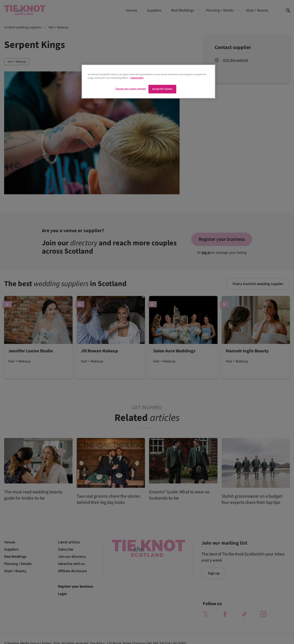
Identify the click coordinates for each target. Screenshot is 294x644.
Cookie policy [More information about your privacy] (137, 78)
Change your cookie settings (131, 89)
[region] (148, 82)
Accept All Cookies (162, 89)
